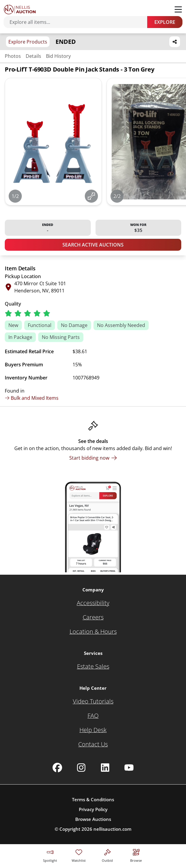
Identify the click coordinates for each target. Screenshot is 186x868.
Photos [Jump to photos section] (13, 56)
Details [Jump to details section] (33, 56)
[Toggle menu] (178, 10)
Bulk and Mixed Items (32, 398)
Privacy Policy (93, 809)
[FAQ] (93, 716)
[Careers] (93, 617)
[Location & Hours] (93, 632)
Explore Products (28, 42)
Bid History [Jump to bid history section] (58, 56)
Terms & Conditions (93, 799)
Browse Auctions (93, 819)
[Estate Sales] (93, 666)
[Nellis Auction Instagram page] (81, 768)
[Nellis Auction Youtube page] (129, 768)
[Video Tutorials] (93, 701)
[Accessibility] (93, 603)
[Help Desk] (93, 730)
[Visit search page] (136, 855)
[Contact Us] (93, 744)
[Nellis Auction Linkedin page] (105, 768)
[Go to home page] (20, 10)
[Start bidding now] (93, 458)
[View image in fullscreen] (91, 196)
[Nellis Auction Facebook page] (57, 768)
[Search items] (78, 22)
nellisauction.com (112, 829)
